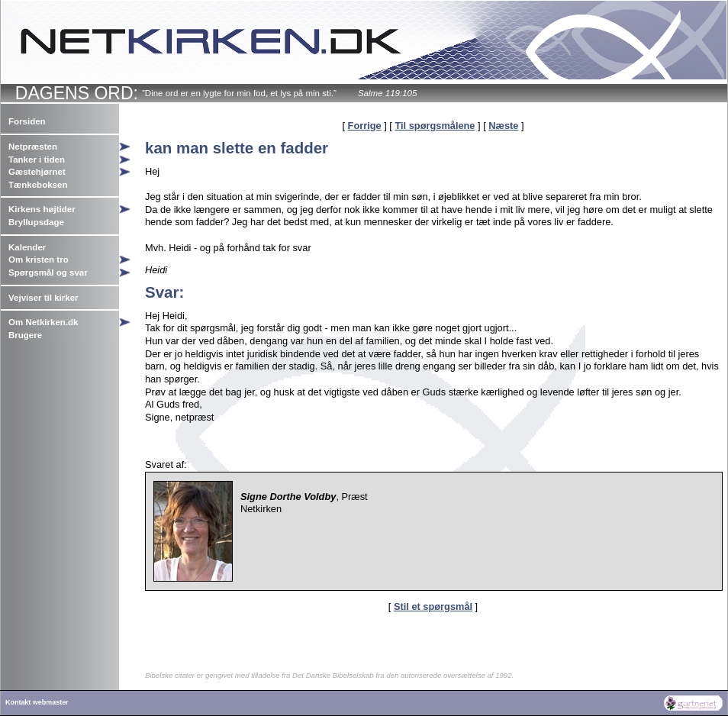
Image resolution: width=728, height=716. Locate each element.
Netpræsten (33, 147)
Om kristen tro (39, 260)
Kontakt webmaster (37, 702)
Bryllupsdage (36, 222)
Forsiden (27, 121)
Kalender (27, 247)
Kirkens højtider (42, 209)
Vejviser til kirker (43, 298)
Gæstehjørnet (37, 172)
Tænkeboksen (38, 185)
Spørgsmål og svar (48, 273)
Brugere (25, 335)
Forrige (365, 126)
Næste (503, 126)
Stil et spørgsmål (433, 606)
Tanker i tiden (37, 160)
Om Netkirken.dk (43, 322)
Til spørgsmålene (435, 126)
